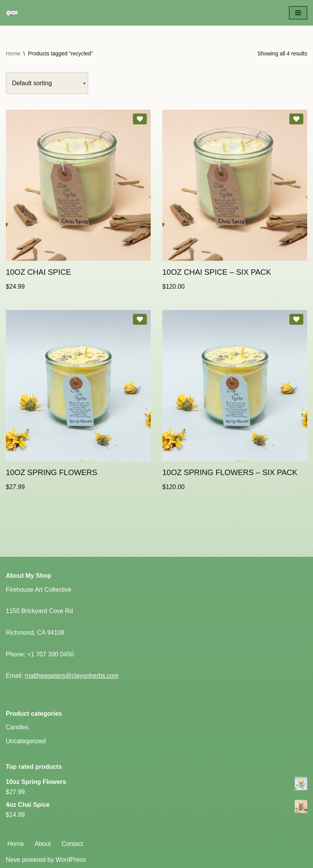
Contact (73, 844)
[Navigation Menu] (298, 13)
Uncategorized (26, 741)
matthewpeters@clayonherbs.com (72, 676)
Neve (13, 860)
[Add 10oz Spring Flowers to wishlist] (140, 320)
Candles (17, 728)
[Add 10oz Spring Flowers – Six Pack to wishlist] (296, 320)
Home (13, 53)
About (43, 844)
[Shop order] (47, 83)
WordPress (71, 860)
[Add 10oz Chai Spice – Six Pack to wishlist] (296, 119)
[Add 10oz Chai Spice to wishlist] (140, 119)
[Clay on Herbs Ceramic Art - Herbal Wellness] (43, 13)
